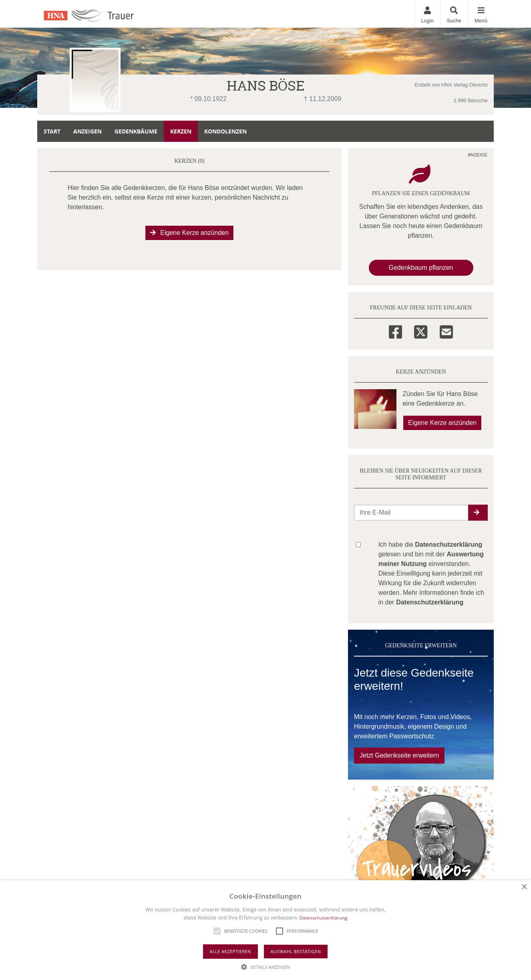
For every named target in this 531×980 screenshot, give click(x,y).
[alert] (265, 930)
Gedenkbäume (136, 131)
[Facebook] (395, 331)
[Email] (446, 331)
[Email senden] (411, 513)
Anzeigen (87, 131)
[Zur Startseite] (98, 14)
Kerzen (181, 131)
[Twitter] (421, 331)
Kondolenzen (225, 131)
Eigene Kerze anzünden (189, 233)
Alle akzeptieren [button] (230, 951)
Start (52, 131)
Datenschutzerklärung (323, 918)
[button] (478, 513)
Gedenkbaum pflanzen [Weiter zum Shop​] (421, 268)
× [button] (524, 887)
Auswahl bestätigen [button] (296, 951)
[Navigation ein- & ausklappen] (481, 14)
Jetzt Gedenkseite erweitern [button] (399, 755)
